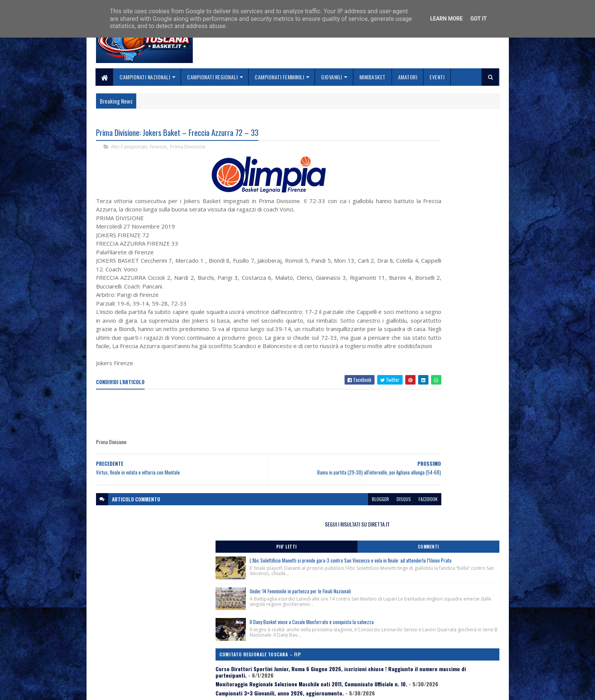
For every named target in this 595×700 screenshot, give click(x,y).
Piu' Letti (408, 158)
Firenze (158, 148)
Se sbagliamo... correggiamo (267, 668)
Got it (478, 19)
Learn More (446, 19)
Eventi (437, 77)
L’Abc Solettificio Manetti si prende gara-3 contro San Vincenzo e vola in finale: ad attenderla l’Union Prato (452, 179)
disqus (327, 517)
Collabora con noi (254, 659)
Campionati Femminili (280, 77)
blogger (304, 517)
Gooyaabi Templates (195, 690)
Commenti (469, 158)
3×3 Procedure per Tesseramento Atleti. (426, 404)
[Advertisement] (234, 432)
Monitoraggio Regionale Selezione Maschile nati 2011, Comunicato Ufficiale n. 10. (436, 355)
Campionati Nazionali (145, 77)
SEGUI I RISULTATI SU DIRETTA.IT (439, 135)
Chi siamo (245, 650)
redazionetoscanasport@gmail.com (453, 642)
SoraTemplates (132, 690)
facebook (351, 517)
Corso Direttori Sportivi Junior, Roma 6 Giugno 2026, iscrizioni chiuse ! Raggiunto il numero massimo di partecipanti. (434, 336)
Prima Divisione (188, 148)
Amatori (408, 77)
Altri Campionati (129, 148)
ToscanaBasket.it (411, 448)
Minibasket (372, 77)
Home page (246, 641)
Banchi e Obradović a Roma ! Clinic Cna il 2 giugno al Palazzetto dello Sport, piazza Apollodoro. (438, 386)
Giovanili (332, 77)
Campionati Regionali (213, 77)
